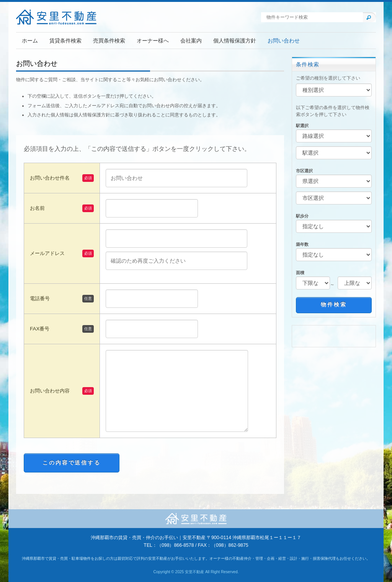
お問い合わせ (284, 41)
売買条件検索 (109, 41)
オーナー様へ (153, 41)
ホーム (30, 41)
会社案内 (191, 41)
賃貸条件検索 (65, 41)
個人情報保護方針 (235, 41)
